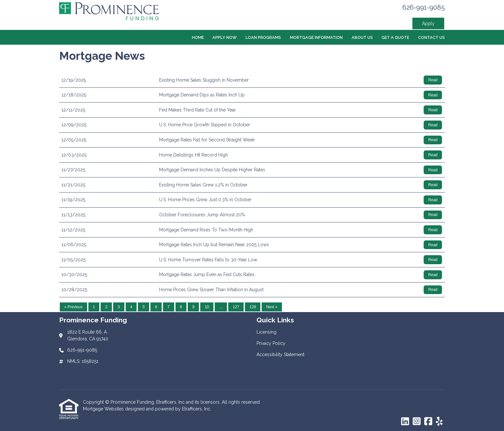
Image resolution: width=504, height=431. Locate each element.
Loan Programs (263, 37)
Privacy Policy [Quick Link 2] (271, 343)
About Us (362, 37)
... (221, 307)
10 (207, 307)
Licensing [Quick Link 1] (266, 332)
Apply (428, 23)
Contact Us (432, 37)
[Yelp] (439, 422)
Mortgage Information (316, 37)
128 (253, 307)
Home (198, 37)
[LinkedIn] (405, 422)
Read (433, 80)
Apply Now (225, 37)
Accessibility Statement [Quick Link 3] (280, 355)
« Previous (73, 307)
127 (236, 307)
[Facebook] (428, 422)
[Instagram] (417, 422)
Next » (272, 307)
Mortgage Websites (104, 409)
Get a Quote (395, 37)
